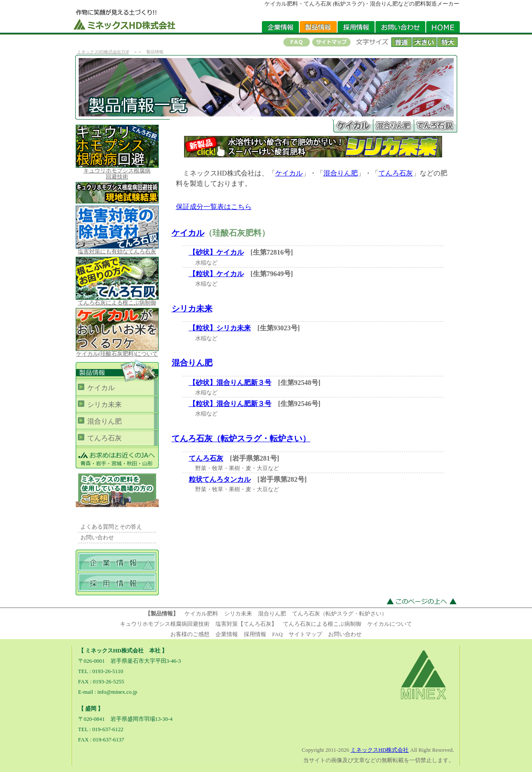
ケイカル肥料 (201, 614)
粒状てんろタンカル (220, 479)
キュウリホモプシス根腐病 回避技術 (117, 171)
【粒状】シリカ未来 (220, 328)
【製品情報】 (162, 614)
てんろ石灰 (396, 173)
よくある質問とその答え (111, 527)
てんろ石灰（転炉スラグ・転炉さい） (241, 438)
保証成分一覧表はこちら (214, 207)
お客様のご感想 (190, 634)
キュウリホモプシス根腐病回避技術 (165, 624)
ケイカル (289, 173)
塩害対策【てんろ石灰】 (246, 624)
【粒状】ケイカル (216, 274)
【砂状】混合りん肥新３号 (230, 383)
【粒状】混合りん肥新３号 (230, 404)
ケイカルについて (390, 624)
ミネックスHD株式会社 (380, 750)
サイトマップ (305, 634)
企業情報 (227, 634)
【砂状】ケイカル (216, 252)
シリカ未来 (192, 309)
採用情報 (255, 634)
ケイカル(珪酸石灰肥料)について (117, 352)
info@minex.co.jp (117, 692)
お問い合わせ (97, 538)
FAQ (278, 634)
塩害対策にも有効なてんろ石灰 (117, 249)
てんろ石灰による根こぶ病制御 (117, 300)
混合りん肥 (341, 173)
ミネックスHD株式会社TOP (103, 52)
